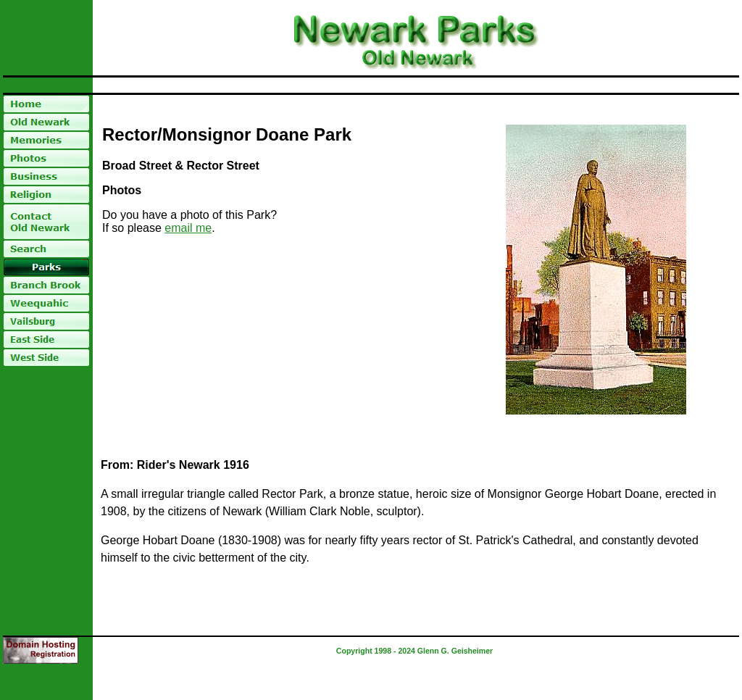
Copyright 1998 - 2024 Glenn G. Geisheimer (414, 651)
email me (188, 228)
